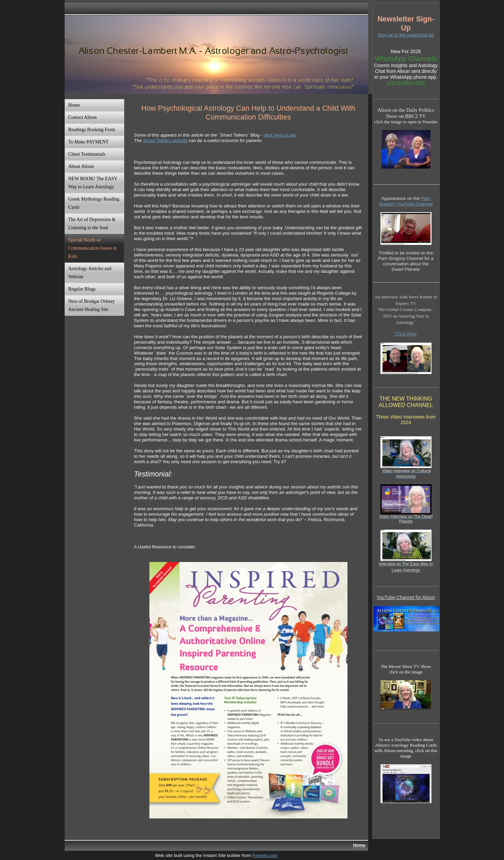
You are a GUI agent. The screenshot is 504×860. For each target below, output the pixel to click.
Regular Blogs (82, 289)
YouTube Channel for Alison (406, 597)
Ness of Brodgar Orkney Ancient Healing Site (92, 305)
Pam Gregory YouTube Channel (406, 201)
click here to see (280, 135)
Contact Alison (83, 117)
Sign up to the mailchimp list (406, 35)
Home (74, 105)
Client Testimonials (87, 154)
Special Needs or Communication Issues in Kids (93, 248)
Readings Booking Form (92, 130)
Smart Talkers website (165, 140)
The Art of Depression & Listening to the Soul (92, 224)
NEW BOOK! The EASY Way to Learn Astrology (93, 183)
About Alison (81, 166)
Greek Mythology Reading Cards (94, 203)
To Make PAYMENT (89, 142)
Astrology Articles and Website (90, 273)
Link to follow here (406, 82)
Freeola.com (265, 855)
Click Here (406, 334)
